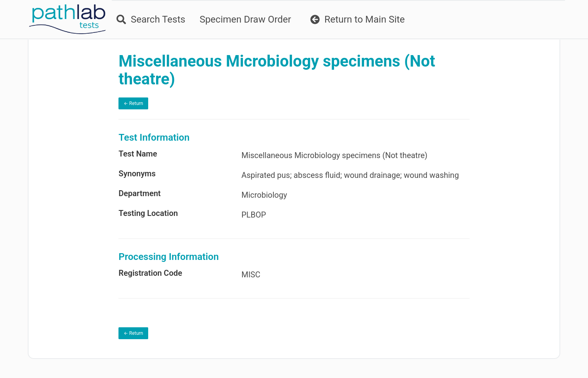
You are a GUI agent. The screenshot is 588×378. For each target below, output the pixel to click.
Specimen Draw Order (245, 19)
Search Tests (151, 19)
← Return (133, 103)
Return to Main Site (358, 19)
